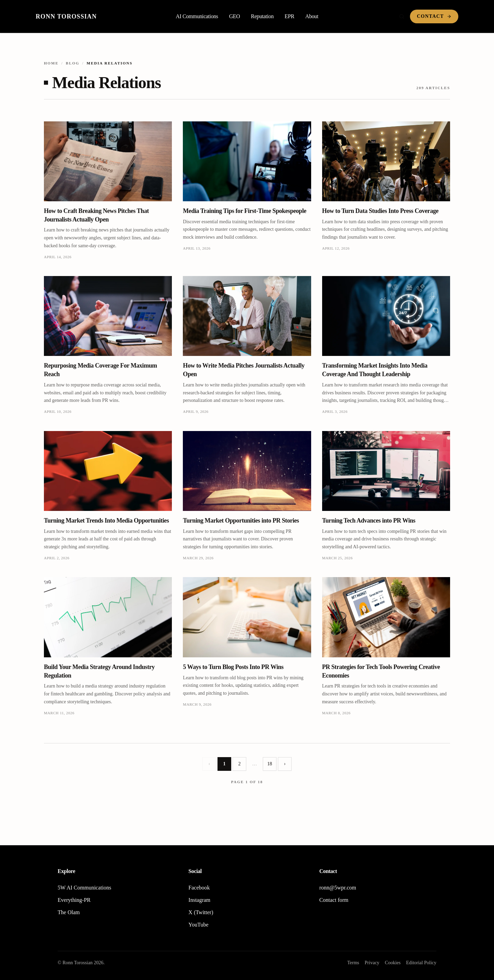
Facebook (199, 888)
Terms (353, 963)
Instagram (199, 900)
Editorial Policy (421, 963)
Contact (434, 16)
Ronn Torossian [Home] (66, 16)
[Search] (402, 16)
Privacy (372, 963)
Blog (73, 63)
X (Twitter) (201, 912)
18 (270, 764)
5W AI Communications (84, 888)
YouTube (198, 925)
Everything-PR (74, 900)
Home (51, 63)
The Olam (69, 912)
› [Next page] (285, 764)
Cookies (393, 963)
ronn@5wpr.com (338, 888)
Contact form (334, 900)
